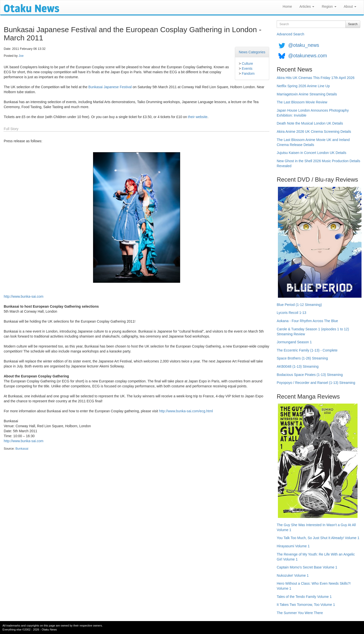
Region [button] (329, 6)
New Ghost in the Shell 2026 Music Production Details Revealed (318, 163)
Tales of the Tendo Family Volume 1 (304, 597)
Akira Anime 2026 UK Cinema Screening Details (314, 132)
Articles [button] (307, 6)
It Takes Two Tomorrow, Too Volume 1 (306, 605)
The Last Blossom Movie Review (302, 102)
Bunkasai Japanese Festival (110, 87)
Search (353, 24)
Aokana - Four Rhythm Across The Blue (307, 321)
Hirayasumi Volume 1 (293, 546)
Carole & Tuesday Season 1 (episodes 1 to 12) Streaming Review (313, 332)
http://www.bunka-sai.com (24, 296)
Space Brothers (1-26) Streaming (302, 358)
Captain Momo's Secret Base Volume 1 (307, 567)
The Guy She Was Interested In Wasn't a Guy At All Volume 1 (316, 527)
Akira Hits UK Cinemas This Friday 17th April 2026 (316, 78)
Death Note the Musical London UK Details (310, 123)
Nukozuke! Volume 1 (293, 575)
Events (247, 69)
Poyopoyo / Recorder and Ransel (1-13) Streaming (316, 383)
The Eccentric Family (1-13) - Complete (307, 350)
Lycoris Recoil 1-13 (291, 313)
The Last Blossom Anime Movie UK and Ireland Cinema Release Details (313, 142)
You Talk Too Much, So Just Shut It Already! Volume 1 (318, 538)
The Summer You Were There (300, 613)
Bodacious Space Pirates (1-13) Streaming (310, 375)
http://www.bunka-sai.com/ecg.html (186, 411)
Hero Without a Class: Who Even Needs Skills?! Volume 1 (314, 586)
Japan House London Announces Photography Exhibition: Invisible (313, 113)
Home (287, 6)
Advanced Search (290, 34)
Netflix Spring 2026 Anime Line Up (303, 86)
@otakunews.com (308, 56)
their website (198, 117)
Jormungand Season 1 (294, 342)
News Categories (252, 52)
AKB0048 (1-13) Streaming (298, 366)
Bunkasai (22, 449)
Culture (247, 64)
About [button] (350, 6)
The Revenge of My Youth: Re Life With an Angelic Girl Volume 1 (316, 557)
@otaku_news (304, 45)
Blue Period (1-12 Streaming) (299, 305)
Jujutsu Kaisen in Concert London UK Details (311, 153)
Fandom (248, 73)
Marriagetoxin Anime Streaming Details (307, 94)
